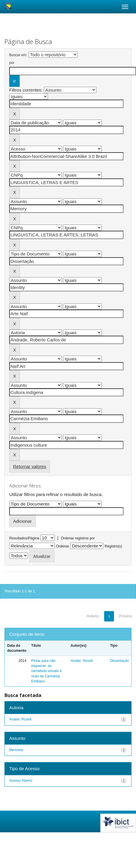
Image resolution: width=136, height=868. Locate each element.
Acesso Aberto (21, 781)
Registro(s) (114, 546)
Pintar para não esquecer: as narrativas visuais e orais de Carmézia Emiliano (47, 671)
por (12, 63)
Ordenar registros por (78, 538)
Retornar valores (30, 466)
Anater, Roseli (82, 661)
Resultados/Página (24, 538)
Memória (16, 750)
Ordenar (62, 546)
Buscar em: (18, 55)
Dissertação (119, 661)
